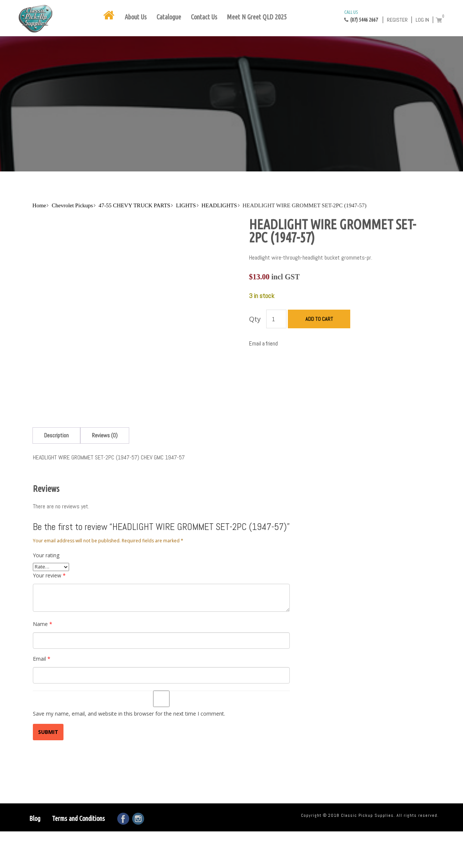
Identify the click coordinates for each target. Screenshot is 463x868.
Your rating (46, 504)
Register (397, 20)
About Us (136, 17)
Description (56, 385)
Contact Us (204, 17)
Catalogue (169, 17)
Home (39, 205)
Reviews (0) (105, 385)
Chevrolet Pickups (72, 205)
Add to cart (319, 319)
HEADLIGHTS (219, 205)
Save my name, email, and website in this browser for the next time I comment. (129, 662)
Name (43, 573)
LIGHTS (186, 205)
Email (42, 607)
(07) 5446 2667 (361, 16)
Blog (35, 767)
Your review (49, 524)
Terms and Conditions (78, 767)
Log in (422, 20)
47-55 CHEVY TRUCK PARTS (134, 205)
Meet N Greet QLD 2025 (257, 17)
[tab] (56, 385)
